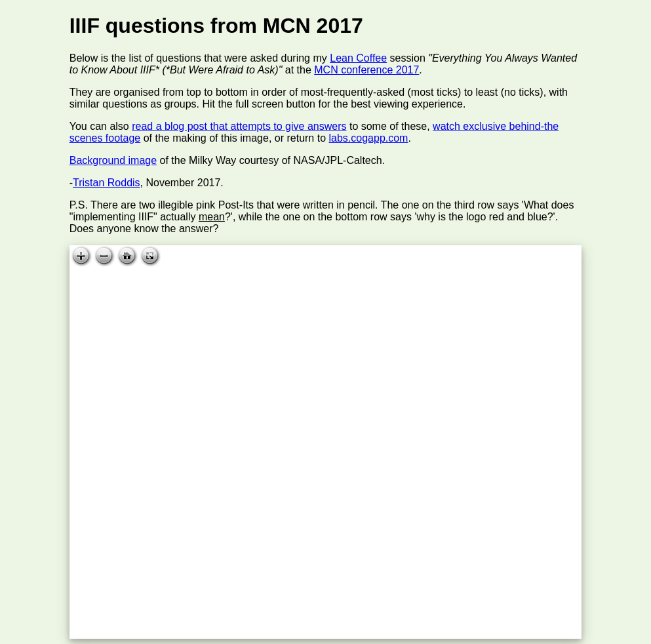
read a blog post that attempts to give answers (239, 126)
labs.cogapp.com (368, 138)
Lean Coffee (358, 58)
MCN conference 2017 (366, 70)
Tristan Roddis (107, 183)
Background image (113, 160)
